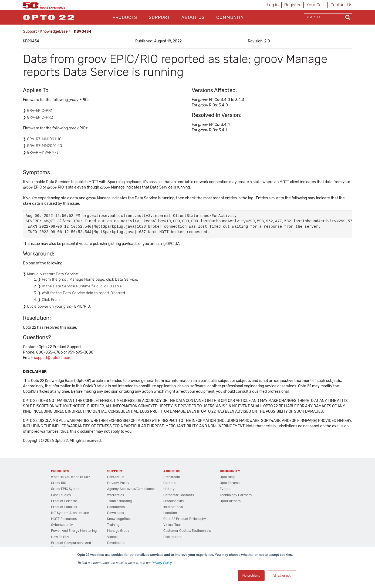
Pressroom (172, 477)
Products (125, 17)
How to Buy (60, 537)
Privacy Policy (162, 563)
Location (170, 513)
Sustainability (174, 501)
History (169, 489)
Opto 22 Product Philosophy (185, 519)
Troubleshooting (119, 501)
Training (113, 525)
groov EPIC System (66, 489)
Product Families (64, 507)
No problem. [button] (251, 576)
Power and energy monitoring (74, 531)
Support (159, 17)
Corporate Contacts (179, 495)
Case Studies (61, 495)
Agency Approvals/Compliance (131, 489)
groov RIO (59, 483)
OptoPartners (230, 501)
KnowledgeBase (54, 31)
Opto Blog (227, 477)
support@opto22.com (53, 358)
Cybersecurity (62, 525)
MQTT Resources (64, 519)
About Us (193, 17)
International (173, 507)
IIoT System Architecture (70, 513)
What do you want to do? (70, 477)
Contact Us (341, 5)
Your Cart (316, 5)
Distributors (172, 537)
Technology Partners (236, 495)
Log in (273, 5)
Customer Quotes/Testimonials (187, 531)
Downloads (116, 513)
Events (225, 489)
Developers (116, 543)
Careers (169, 483)
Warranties (116, 495)
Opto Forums (230, 483)
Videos (112, 537)
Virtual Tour (172, 525)
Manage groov (118, 531)
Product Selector (64, 501)
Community (230, 17)
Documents (116, 507)
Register (293, 5)
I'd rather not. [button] (282, 576)
